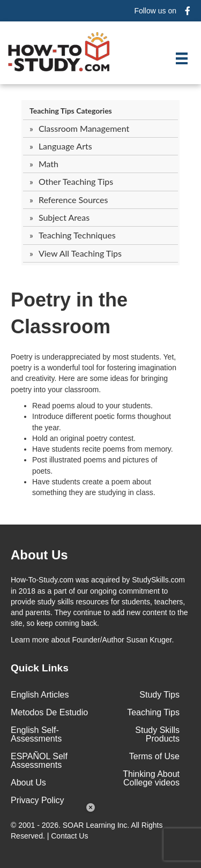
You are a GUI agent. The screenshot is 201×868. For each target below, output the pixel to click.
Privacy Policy (38, 800)
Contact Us (70, 836)
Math (49, 164)
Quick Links (40, 668)
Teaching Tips (153, 712)
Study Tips (159, 695)
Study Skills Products (157, 734)
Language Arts (65, 146)
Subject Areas (64, 217)
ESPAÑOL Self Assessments (39, 761)
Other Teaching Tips (76, 181)
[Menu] (182, 58)
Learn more (30, 640)
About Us (28, 783)
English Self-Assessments (36, 734)
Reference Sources (73, 200)
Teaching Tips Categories (71, 111)
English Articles (40, 695)
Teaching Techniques (77, 235)
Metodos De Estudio (49, 712)
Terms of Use (154, 756)
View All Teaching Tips (80, 253)
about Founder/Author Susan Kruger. (92, 640)
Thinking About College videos (151, 778)
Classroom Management (84, 128)
